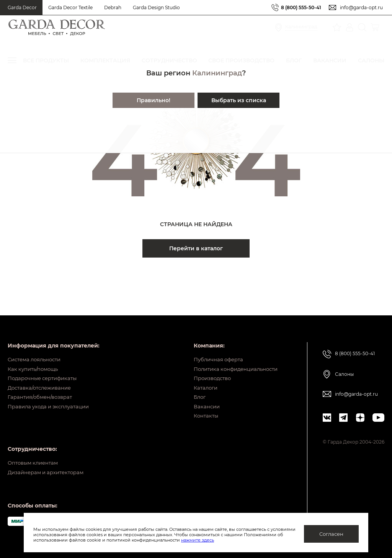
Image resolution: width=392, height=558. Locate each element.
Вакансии (200, 400)
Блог (193, 388)
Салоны (344, 355)
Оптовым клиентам (35, 460)
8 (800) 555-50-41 (301, 7)
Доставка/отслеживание (42, 376)
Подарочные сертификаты (45, 364)
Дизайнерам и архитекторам (49, 472)
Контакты (199, 412)
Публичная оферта (213, 341)
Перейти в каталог (196, 248)
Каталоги (199, 376)
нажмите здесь (238, 540)
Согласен (331, 534)
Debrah (113, 7)
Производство (207, 364)
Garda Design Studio (156, 7)
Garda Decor (22, 7)
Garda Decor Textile (70, 7)
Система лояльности (37, 341)
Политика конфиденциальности (232, 352)
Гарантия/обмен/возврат (42, 388)
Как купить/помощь (35, 352)
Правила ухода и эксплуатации (52, 400)
